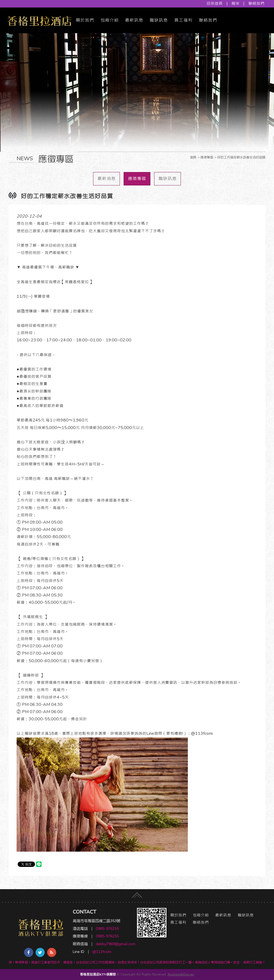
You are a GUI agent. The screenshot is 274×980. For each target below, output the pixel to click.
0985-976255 (107, 929)
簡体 (235, 3)
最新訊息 (134, 20)
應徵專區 (137, 178)
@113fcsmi (102, 952)
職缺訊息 (159, 20)
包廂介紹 (109, 20)
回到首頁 (215, 3)
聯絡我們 (256, 3)
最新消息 (106, 178)
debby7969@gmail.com (116, 944)
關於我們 (85, 20)
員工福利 (183, 20)
